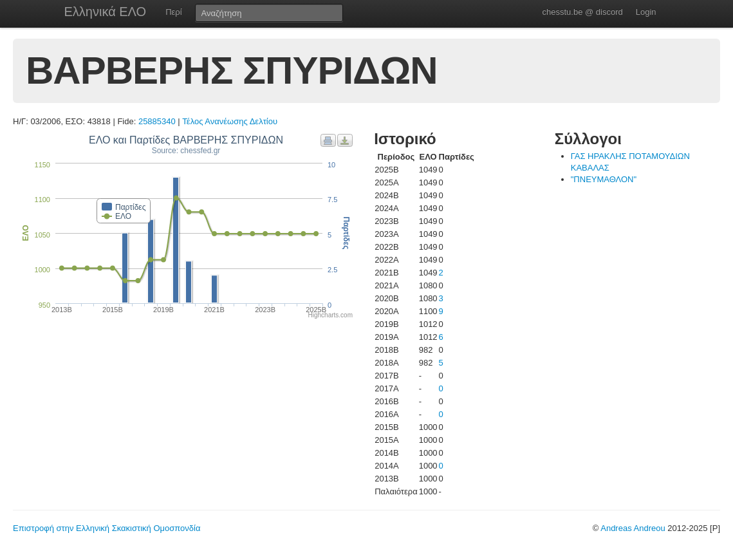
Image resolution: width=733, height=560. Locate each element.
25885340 (157, 121)
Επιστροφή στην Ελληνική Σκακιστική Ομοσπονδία (107, 528)
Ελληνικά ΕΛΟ (106, 12)
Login (646, 12)
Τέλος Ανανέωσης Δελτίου (230, 121)
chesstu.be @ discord (582, 12)
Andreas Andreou (633, 528)
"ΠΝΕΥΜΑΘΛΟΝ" (604, 179)
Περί (173, 12)
